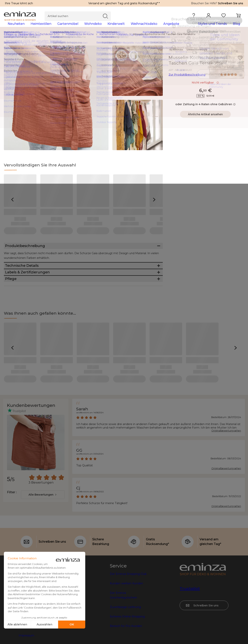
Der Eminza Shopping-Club (128, 609)
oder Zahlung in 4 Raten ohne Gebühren (205, 110)
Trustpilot (190, 624)
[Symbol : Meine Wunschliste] (240, 64)
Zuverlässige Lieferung (125, 642)
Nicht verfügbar (205, 89)
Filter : (12, 527)
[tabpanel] (94, 28)
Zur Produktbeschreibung (187, 81)
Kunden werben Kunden (126, 618)
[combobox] (43, 530)
